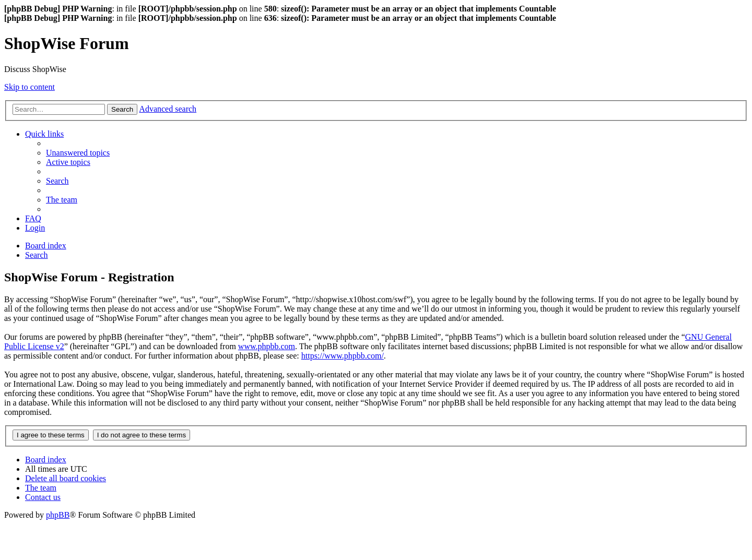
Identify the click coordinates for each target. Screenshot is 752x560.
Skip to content (30, 87)
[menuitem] (78, 153)
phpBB (58, 515)
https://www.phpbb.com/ (343, 356)
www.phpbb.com (267, 346)
